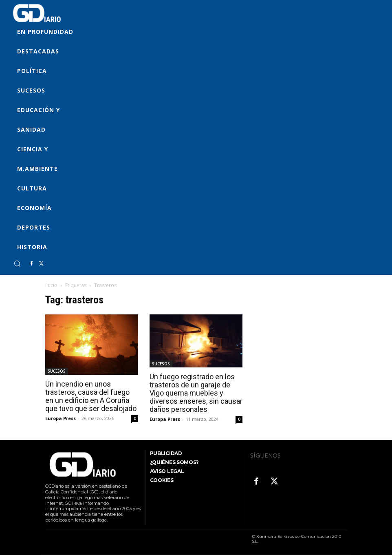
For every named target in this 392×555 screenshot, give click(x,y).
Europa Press (61, 418)
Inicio (51, 285)
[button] (17, 263)
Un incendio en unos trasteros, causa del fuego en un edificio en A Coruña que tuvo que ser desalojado (91, 396)
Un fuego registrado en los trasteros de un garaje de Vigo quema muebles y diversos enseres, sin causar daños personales (196, 393)
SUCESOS (57, 371)
